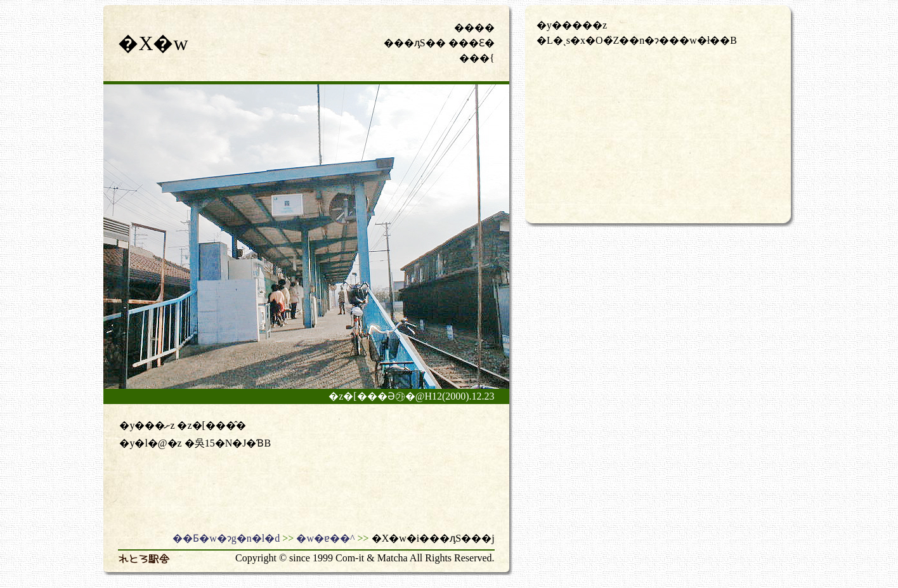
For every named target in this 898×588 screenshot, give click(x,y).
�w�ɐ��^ (325, 538)
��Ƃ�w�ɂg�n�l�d (226, 538)
